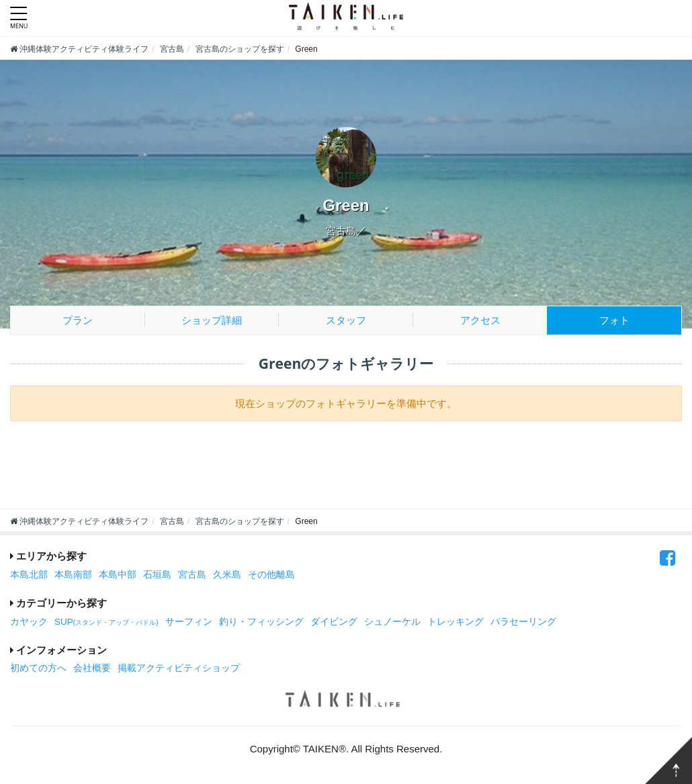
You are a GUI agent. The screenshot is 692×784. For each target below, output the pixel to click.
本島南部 (73, 575)
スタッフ (346, 320)
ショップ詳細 (212, 320)
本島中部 (118, 575)
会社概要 (92, 668)
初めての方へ (38, 668)
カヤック (29, 622)
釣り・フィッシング (261, 622)
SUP (106, 622)
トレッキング (456, 622)
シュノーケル (392, 622)
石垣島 (157, 575)
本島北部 (29, 575)
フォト (614, 320)
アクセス (480, 320)
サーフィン (189, 622)
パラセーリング (523, 622)
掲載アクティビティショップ (179, 668)
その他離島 (271, 575)
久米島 (227, 575)
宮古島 (192, 575)
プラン (78, 320)
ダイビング (334, 622)
